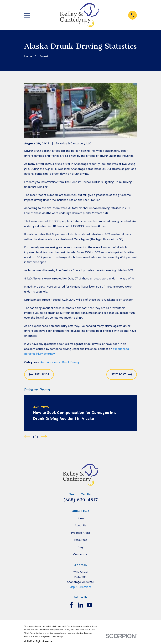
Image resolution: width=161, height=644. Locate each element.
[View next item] (44, 437)
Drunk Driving (71, 362)
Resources (80, 540)
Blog (80, 547)
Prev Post (39, 374)
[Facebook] (71, 605)
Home (80, 518)
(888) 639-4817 (80, 500)
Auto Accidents (50, 362)
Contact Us (80, 554)
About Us (80, 525)
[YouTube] (90, 605)
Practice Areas (80, 533)
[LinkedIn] (80, 605)
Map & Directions (80, 587)
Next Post (122, 374)
